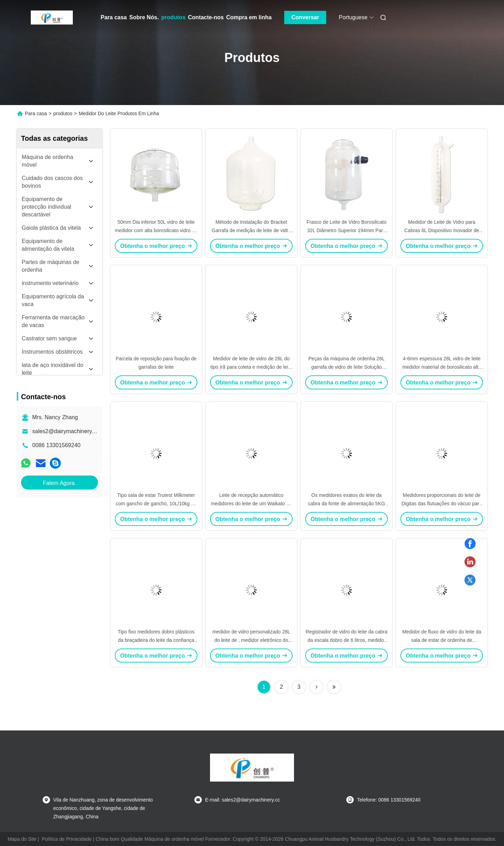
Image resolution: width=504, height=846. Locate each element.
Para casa (114, 17)
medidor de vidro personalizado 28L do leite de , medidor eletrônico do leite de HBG (251, 640)
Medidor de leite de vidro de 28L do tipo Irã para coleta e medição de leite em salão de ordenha (251, 367)
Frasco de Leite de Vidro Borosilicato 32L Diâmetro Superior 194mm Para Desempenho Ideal (347, 230)
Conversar (305, 17)
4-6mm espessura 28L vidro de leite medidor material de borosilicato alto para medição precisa (442, 367)
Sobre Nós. (144, 17)
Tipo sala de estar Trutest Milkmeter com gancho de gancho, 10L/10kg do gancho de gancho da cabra (156, 504)
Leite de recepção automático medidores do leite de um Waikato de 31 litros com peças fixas (251, 504)
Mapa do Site (22, 839)
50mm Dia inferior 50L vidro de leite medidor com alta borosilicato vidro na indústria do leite (156, 230)
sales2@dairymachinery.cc (65, 431)
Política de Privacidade (66, 839)
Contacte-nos (206, 17)
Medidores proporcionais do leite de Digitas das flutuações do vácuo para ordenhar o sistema (442, 504)
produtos (173, 17)
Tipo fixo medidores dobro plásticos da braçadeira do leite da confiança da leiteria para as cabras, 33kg (156, 640)
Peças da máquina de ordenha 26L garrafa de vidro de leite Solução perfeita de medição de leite (346, 367)
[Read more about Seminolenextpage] (316, 687)
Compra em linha (249, 17)
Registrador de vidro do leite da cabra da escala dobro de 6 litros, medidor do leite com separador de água (346, 640)
